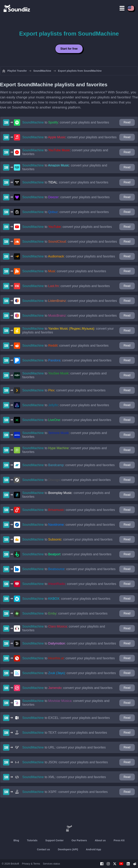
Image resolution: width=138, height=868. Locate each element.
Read (127, 122)
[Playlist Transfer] (17, 8)
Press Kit (119, 840)
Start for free (69, 49)
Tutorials (32, 840)
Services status (51, 864)
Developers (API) (68, 849)
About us (100, 840)
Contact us (43, 849)
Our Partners (79, 840)
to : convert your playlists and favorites (66, 122)
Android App (93, 849)
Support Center (54, 840)
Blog (16, 840)
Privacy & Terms (31, 864)
